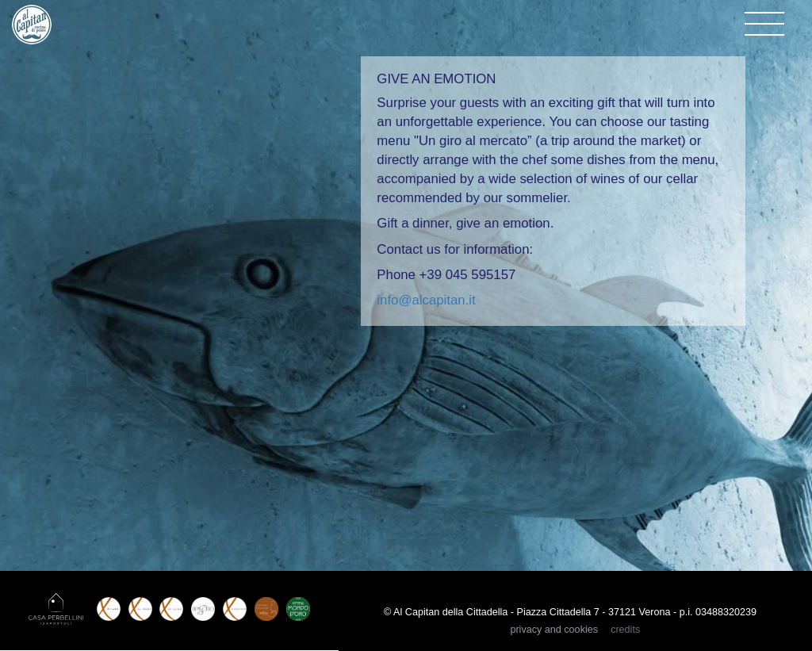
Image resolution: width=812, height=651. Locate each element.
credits (625, 630)
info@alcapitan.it (426, 300)
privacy (554, 630)
